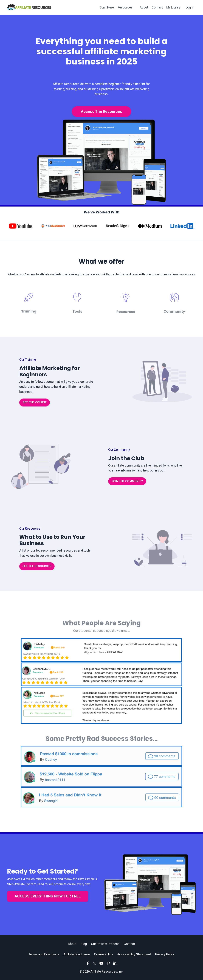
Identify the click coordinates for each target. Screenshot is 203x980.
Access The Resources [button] (101, 111)
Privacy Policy (165, 955)
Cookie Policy (104, 955)
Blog (84, 944)
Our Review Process (105, 944)
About (144, 7)
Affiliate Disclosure (77, 955)
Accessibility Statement (134, 955)
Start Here (106, 7)
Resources (125, 7)
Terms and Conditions (44, 955)
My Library (173, 7)
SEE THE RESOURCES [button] (37, 567)
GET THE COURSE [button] (35, 403)
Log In (190, 7)
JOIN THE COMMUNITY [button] (127, 481)
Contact (157, 7)
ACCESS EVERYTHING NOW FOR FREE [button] (48, 897)
